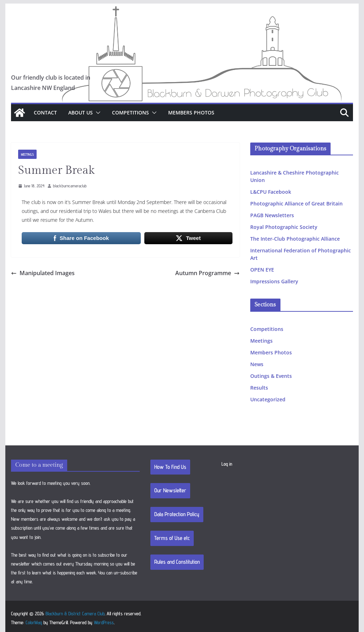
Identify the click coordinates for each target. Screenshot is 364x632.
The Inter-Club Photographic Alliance (295, 239)
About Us (81, 113)
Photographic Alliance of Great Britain (296, 203)
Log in (227, 464)
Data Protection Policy (177, 514)
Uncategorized (268, 399)
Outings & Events (271, 376)
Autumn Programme (207, 273)
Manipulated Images (43, 273)
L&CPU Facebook (271, 192)
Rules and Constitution (177, 562)
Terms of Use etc (172, 538)
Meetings (27, 154)
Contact (45, 113)
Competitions (130, 113)
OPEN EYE (262, 270)
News (257, 364)
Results (259, 388)
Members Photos (191, 113)
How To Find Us (170, 467)
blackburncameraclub (70, 186)
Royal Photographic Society (284, 227)
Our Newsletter (170, 490)
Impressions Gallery (274, 281)
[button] (97, 113)
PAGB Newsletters (272, 215)
